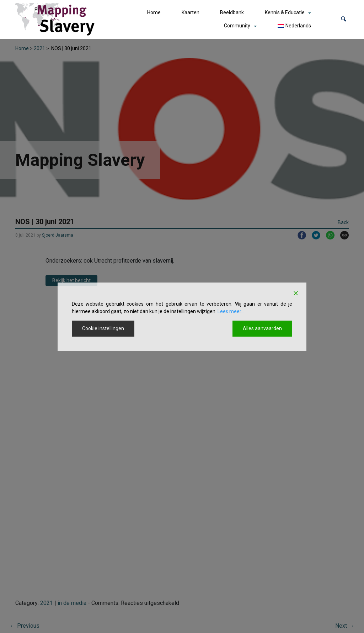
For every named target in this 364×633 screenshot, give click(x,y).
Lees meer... (231, 311)
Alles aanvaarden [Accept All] (262, 328)
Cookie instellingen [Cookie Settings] (103, 328)
